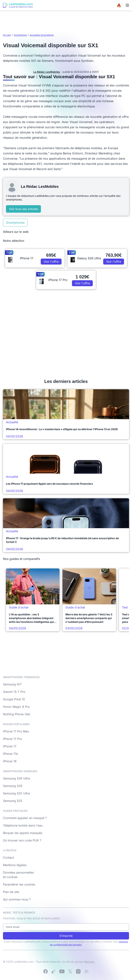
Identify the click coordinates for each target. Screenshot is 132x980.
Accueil (7, 35)
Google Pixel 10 (14, 699)
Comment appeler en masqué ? (25, 818)
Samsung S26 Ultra (16, 778)
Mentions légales (15, 865)
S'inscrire (66, 936)
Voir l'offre (51, 262)
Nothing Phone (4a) (17, 714)
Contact (8, 858)
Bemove (89, 962)
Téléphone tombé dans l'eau (23, 825)
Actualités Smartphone (42, 35)
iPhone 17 (10, 746)
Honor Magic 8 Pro (16, 707)
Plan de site (11, 892)
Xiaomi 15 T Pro (14, 692)
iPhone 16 (10, 761)
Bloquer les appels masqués (23, 833)
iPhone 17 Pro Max (16, 731)
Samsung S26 (13, 786)
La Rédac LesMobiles (47, 72)
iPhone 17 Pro (13, 739)
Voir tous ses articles (23, 209)
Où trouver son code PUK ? (22, 840)
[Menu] (127, 5)
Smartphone (20, 35)
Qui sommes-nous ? (17, 899)
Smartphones (15, 223)
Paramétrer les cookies (19, 884)
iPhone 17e (10, 754)
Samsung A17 (12, 684)
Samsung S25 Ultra (16, 793)
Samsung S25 (13, 801)
